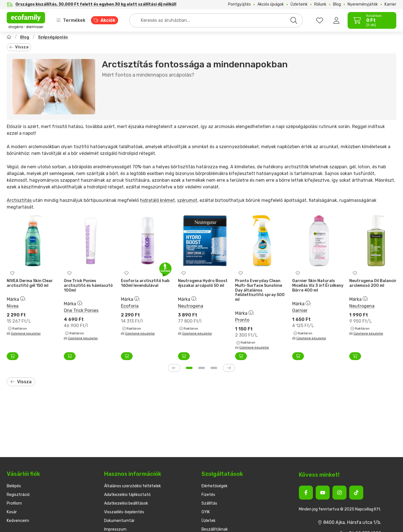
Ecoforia (130, 306)
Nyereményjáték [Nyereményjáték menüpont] (363, 4)
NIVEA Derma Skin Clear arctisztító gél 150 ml (30, 283)
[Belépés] (336, 20)
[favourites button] (320, 20)
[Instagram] (339, 493)
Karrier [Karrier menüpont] (390, 4)
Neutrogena (191, 306)
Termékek (71, 20)
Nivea (13, 306)
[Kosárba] (13, 356)
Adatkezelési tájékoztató (127, 495)
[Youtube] (323, 493)
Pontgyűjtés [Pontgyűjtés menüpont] (239, 4)
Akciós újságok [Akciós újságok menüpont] (271, 4)
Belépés (14, 486)
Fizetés (208, 495)
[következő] (229, 368)
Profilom (14, 503)
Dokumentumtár (119, 521)
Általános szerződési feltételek (133, 486)
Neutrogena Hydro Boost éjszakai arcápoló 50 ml (203, 283)
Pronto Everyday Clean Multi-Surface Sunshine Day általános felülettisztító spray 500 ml (260, 290)
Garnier (300, 310)
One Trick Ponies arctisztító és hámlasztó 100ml (88, 286)
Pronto (242, 320)
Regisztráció (18, 495)
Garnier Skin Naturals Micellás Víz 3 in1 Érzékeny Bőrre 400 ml (318, 286)
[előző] (174, 368)
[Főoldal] (9, 38)
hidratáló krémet (157, 200)
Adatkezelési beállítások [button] (126, 503)
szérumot (187, 200)
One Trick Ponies (81, 310)
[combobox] (216, 20)
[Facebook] (306, 493)
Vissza (19, 47)
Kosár (12, 512)
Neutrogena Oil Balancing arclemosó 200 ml (374, 283)
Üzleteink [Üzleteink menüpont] (299, 4)
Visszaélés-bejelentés (124, 512)
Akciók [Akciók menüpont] (108, 20)
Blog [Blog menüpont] (337, 4)
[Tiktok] (356, 493)
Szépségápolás (53, 37)
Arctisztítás (20, 200)
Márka (16, 299)
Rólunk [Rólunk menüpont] (320, 4)
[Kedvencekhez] (12, 273)
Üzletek (208, 521)
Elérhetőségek (215, 486)
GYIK (206, 512)
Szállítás (209, 503)
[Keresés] (294, 20)
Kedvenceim (18, 521)
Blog (25, 37)
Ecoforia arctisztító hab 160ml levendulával (145, 283)
